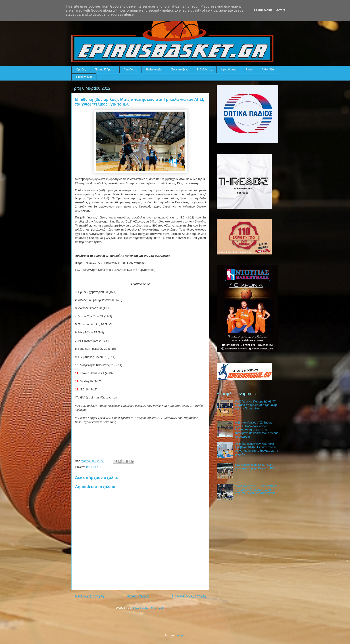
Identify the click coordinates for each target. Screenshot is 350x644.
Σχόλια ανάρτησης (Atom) (149, 608)
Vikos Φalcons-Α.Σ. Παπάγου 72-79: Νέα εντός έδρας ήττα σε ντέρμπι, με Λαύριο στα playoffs (256, 489)
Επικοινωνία (84, 77)
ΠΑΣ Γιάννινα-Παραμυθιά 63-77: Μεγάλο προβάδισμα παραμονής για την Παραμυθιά (256, 405)
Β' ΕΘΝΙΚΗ (93, 467)
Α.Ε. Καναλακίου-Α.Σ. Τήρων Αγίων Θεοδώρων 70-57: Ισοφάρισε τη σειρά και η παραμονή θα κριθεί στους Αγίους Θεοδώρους (257, 429)
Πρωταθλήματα (105, 69)
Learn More (263, 10)
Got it (281, 10)
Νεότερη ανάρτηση (89, 596)
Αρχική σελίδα (138, 596)
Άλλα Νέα (268, 69)
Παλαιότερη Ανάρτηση (189, 596)
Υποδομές (131, 69)
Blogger (179, 635)
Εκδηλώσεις (204, 69)
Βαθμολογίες (154, 69)
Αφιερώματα (229, 69)
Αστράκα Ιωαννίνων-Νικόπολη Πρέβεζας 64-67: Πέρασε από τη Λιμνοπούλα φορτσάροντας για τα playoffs (257, 449)
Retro (249, 69)
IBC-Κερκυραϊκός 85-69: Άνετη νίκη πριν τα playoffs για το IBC (255, 467)
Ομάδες (81, 69)
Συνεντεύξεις (180, 69)
